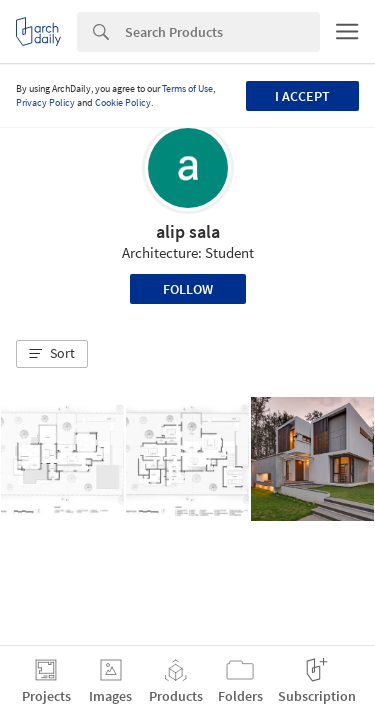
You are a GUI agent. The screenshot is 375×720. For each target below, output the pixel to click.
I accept (302, 96)
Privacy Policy (45, 102)
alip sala (188, 231)
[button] (52, 354)
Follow (188, 289)
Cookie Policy (123, 102)
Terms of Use (187, 88)
